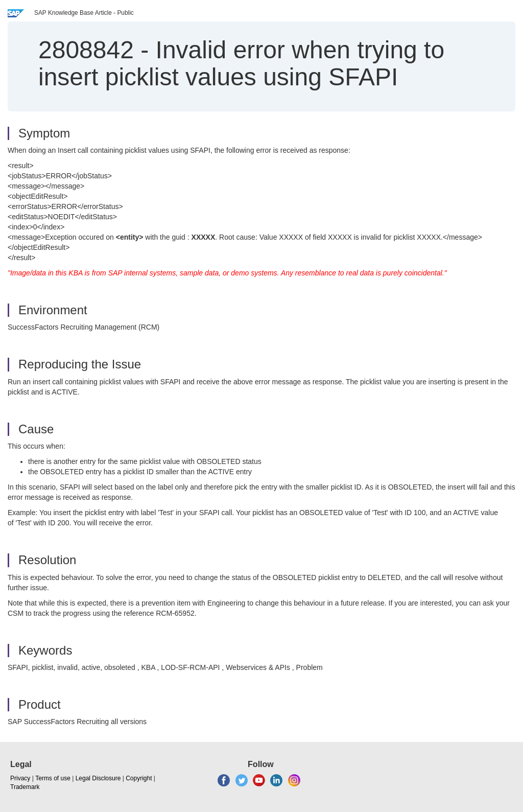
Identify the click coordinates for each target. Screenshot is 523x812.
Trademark (25, 787)
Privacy (20, 778)
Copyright (139, 778)
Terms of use (53, 778)
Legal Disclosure (98, 778)
